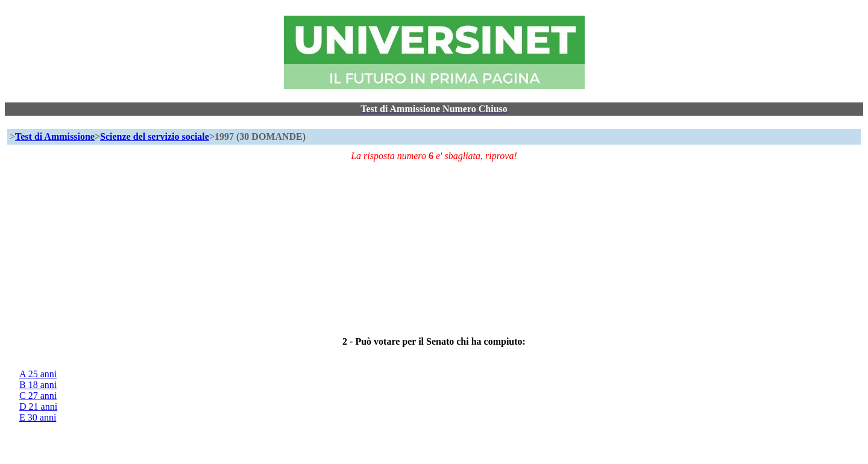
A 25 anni (38, 374)
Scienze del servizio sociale (155, 136)
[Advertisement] (375, 246)
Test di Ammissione (55, 136)
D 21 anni (38, 406)
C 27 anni (38, 396)
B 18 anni (38, 385)
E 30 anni (38, 417)
